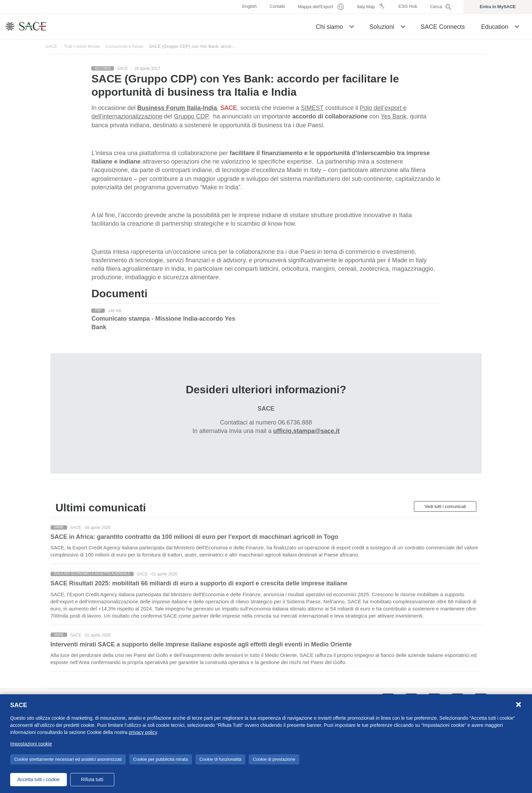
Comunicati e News (124, 46)
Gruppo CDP (191, 116)
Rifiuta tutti (92, 779)
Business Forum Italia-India (177, 108)
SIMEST (312, 108)
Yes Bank (393, 116)
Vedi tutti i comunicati (445, 506)
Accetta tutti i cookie (39, 779)
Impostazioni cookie (31, 744)
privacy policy (143, 732)
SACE (52, 46)
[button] (352, 26)
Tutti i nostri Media (82, 46)
